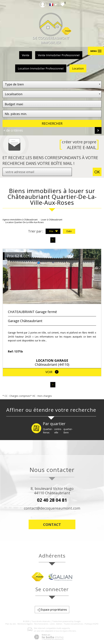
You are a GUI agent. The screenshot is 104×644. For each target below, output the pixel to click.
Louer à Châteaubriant (52, 220)
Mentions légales (25, 624)
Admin (59, 624)
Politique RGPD (92, 624)
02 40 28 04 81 (52, 500)
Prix (54, 232)
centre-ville (58, 431)
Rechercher (52, 123)
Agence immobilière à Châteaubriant (20, 220)
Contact (52, 524)
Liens (52, 624)
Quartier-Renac (48, 431)
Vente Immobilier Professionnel (59, 55)
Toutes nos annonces (73, 624)
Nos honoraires (41, 624)
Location (78, 68)
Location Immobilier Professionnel (41, 68)
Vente (26, 55)
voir (52, 372)
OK (97, 172)
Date (69, 231)
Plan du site (11, 624)
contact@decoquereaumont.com (52, 508)
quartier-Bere (68, 431)
